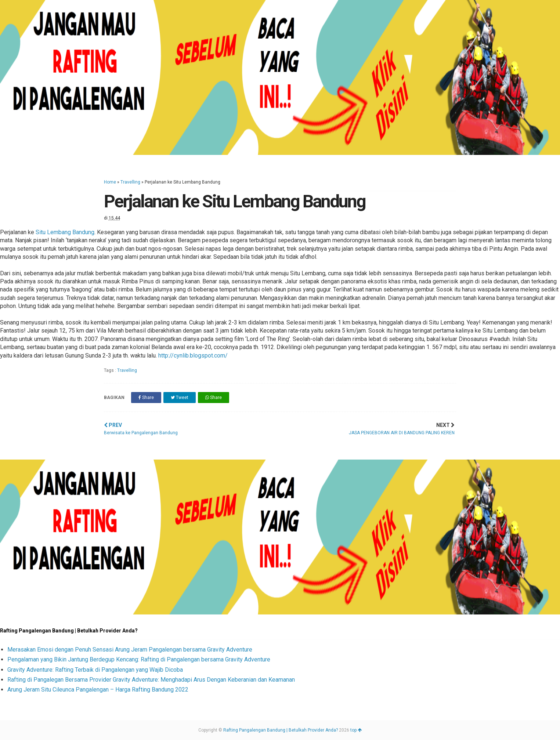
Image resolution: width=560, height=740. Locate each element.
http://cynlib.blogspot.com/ (193, 356)
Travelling (130, 182)
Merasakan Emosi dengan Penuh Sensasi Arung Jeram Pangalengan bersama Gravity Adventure (130, 650)
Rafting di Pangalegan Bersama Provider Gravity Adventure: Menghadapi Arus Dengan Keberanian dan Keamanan (151, 680)
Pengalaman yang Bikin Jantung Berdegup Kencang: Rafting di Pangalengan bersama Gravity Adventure (139, 659)
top (356, 730)
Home (110, 182)
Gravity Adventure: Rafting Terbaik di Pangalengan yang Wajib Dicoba (95, 670)
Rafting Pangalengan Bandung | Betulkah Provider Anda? (281, 730)
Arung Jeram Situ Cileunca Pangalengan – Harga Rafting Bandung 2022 (98, 690)
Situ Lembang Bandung (65, 232)
